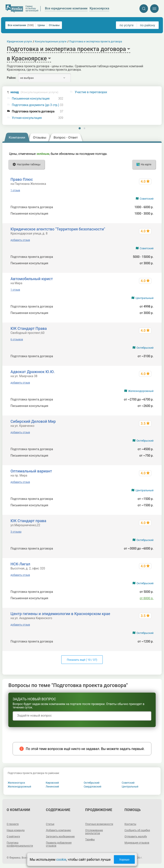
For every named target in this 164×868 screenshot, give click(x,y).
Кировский (52, 783)
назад (34, 92)
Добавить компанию (58, 830)
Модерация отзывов (137, 843)
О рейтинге (13, 837)
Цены (41, 25)
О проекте (13, 824)
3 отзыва (16, 532)
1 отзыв (15, 190)
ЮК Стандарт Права (29, 328)
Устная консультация (27, 118)
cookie (61, 860)
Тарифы (90, 840)
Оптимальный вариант (31, 471)
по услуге (127, 25)
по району (148, 25)
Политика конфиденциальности (20, 844)
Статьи (50, 824)
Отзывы (54, 25)
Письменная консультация (31, 99)
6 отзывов (17, 339)
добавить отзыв (20, 240)
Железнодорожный (141, 391)
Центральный (144, 298)
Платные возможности (99, 824)
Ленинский (52, 787)
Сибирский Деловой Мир (33, 421)
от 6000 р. (147, 598)
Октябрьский (145, 348)
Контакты (130, 824)
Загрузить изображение (60, 837)
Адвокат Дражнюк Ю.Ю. (33, 372)
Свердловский (92, 787)
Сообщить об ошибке (137, 830)
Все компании (21, 25)
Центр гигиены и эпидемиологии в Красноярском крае (60, 614)
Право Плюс (22, 179)
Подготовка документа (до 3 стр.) (36, 105)
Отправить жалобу (136, 837)
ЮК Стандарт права (28, 521)
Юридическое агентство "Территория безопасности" (58, 229)
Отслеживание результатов (94, 832)
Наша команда (16, 830)
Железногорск (16, 783)
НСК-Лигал (20, 564)
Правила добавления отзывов (59, 844)
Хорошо (124, 860)
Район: (12, 78)
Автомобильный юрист (32, 279)
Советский (147, 199)
